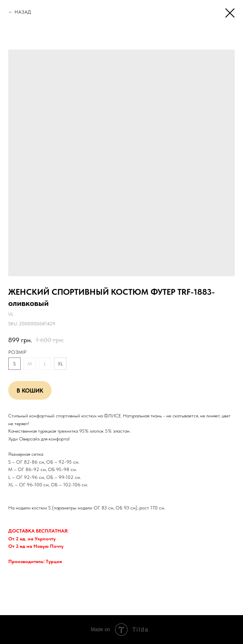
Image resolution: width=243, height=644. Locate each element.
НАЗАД (23, 12)
